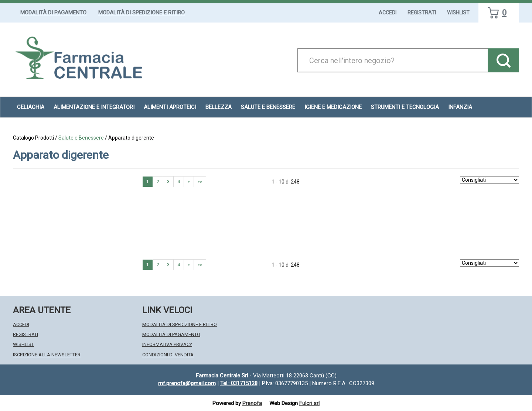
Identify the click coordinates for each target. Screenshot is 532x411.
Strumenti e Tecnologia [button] (405, 107)
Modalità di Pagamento (53, 13)
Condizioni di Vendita (168, 355)
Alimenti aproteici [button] (170, 107)
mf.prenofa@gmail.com (187, 383)
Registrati (422, 13)
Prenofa (252, 403)
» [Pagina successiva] (189, 182)
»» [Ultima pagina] (200, 182)
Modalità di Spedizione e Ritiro (141, 13)
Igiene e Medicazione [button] (333, 107)
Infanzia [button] (460, 107)
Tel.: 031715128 (239, 383)
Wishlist (458, 13)
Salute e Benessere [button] (268, 107)
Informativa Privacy (167, 344)
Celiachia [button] (31, 107)
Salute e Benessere (81, 138)
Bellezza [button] (219, 107)
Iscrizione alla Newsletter (47, 355)
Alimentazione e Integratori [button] (94, 107)
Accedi (388, 13)
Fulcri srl (309, 403)
